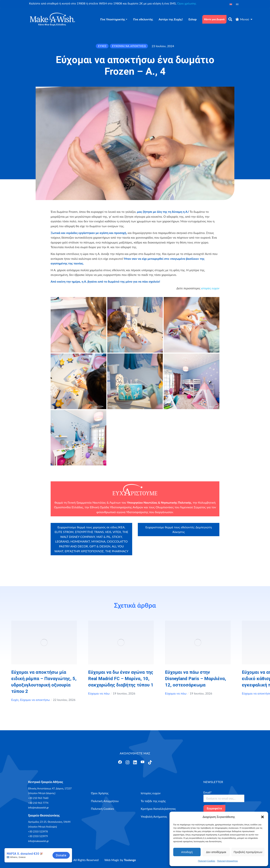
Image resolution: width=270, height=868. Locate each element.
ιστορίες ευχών (210, 288)
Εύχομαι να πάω (99, 693)
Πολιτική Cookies (207, 861)
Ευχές (15, 700)
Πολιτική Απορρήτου (228, 861)
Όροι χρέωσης (187, 3)
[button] (262, 817)
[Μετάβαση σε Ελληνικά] (237, 4)
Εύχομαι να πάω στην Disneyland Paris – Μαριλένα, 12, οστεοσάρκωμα (196, 679)
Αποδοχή (187, 852)
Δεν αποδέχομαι (216, 852)
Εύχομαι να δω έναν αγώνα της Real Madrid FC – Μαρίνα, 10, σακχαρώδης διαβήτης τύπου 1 (121, 679)
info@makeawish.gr (38, 808)
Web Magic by (120, 860)
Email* (208, 792)
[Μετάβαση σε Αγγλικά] (231, 4)
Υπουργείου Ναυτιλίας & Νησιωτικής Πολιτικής (159, 502)
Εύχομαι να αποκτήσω (35, 700)
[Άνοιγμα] (120, 762)
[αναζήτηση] (230, 19)
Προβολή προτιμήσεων (248, 852)
